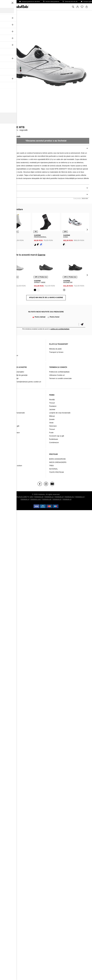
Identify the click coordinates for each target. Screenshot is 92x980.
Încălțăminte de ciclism (13, 466)
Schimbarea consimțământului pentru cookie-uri (23, 382)
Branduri (8, 469)
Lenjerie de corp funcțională (60, 413)
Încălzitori (8, 423)
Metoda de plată (55, 349)
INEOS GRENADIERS (58, 462)
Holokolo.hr (57, 499)
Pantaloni (8, 406)
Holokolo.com (36, 499)
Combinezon (9, 436)
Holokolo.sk (39, 497)
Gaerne (7, 123)
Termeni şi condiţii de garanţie (16, 375)
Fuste (51, 433)
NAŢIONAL (53, 469)
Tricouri (7, 403)
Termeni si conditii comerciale (60, 378)
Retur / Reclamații (12, 378)
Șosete (7, 419)
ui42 (31, 497)
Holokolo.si (25, 499)
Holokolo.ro (80, 497)
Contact (8, 352)
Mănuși (7, 416)
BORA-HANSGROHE (57, 459)
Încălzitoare (54, 439)
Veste (7, 429)
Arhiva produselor (11, 355)
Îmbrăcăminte (10, 459)
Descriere (7, 148)
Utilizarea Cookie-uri (57, 375)
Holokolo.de (47, 499)
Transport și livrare (56, 352)
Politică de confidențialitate (59, 372)
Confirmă (82, 324)
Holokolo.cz (49, 497)
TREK (51, 466)
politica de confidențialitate (60, 329)
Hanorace (53, 426)
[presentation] (5, 230)
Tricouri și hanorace (12, 433)
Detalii (6, 188)
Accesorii (8, 462)
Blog (6, 349)
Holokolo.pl (59, 497)
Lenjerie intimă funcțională (15, 413)
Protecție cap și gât (12, 426)
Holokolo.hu (69, 497)
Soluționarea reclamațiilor (14, 372)
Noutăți (52, 400)
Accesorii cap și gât (57, 436)
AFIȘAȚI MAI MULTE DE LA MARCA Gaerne (46, 298)
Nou (6, 400)
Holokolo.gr (67, 499)
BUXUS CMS (22, 497)
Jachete (8, 409)
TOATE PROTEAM (56, 472)
